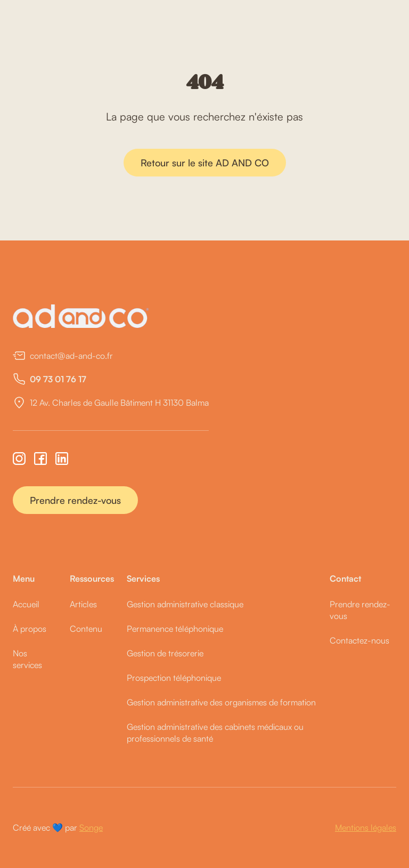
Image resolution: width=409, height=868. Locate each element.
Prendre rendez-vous (75, 500)
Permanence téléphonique (175, 629)
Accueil (26, 604)
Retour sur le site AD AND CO (205, 163)
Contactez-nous (359, 640)
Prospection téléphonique (174, 678)
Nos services (27, 659)
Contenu (86, 629)
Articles (83, 604)
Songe (91, 827)
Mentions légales (366, 827)
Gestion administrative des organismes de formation (221, 702)
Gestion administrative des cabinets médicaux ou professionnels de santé (215, 733)
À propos (30, 629)
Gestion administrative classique (185, 604)
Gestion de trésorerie (165, 653)
